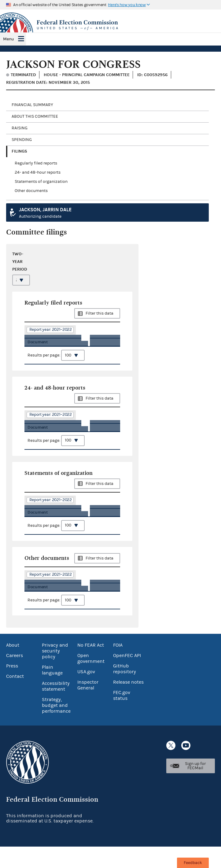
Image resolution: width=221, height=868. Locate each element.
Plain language (52, 691)
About (13, 667)
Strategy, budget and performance (56, 727)
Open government (91, 680)
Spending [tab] (22, 140)
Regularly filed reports (36, 163)
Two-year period (20, 262)
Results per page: (56, 364)
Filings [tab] (19, 151)
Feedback (193, 863)
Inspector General (88, 706)
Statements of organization (41, 182)
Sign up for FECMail (195, 787)
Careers (15, 677)
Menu (8, 39)
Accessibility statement (56, 708)
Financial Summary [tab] (32, 105)
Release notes (128, 704)
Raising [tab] (20, 128)
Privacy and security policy (55, 672)
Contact (15, 698)
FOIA (118, 667)
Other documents (31, 191)
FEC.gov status (122, 717)
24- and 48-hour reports (38, 172)
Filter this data (99, 313)
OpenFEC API (127, 677)
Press (12, 687)
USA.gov (86, 693)
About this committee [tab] (35, 116)
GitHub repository (125, 690)
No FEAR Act (91, 667)
